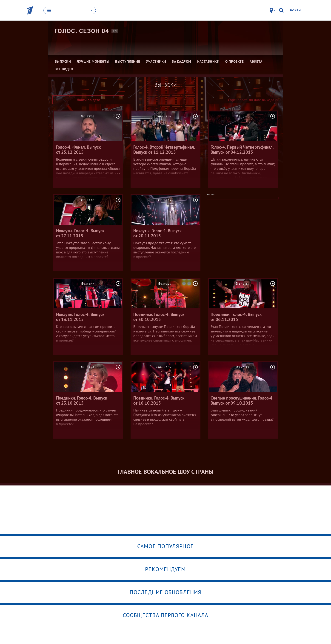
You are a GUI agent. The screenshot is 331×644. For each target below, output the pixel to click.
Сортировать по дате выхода (251, 100)
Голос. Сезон (82, 31)
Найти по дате (88, 100)
